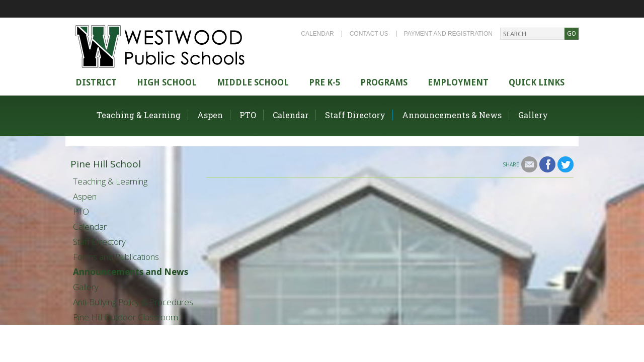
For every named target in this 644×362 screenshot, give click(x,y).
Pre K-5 (325, 82)
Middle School (253, 82)
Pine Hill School (106, 164)
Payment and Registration (448, 34)
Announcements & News (452, 115)
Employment (458, 82)
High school (167, 82)
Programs (384, 82)
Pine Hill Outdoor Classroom (126, 317)
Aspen (210, 115)
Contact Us (369, 34)
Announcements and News (131, 272)
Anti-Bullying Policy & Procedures (133, 302)
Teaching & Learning (139, 115)
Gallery (533, 115)
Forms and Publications (116, 257)
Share (511, 164)
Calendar (317, 34)
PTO (248, 115)
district (96, 82)
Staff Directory (355, 115)
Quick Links (537, 82)
